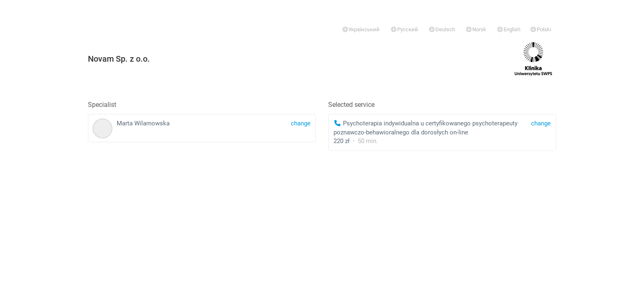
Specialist (102, 105)
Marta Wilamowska (202, 128)
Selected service (351, 105)
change (541, 123)
